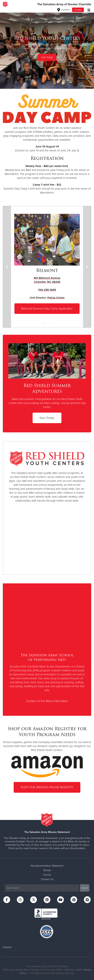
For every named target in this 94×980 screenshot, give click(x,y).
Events (47, 875)
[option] (47, 49)
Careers (7, 947)
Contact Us (47, 879)
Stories (47, 870)
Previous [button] (7, 267)
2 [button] (50, 323)
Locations (64, 10)
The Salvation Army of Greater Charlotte (64, 4)
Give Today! (47, 57)
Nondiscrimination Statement (47, 866)
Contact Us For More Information (47, 701)
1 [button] (44, 323)
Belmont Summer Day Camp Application (47, 309)
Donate (78, 10)
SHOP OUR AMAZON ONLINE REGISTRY (47, 787)
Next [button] (87, 267)
